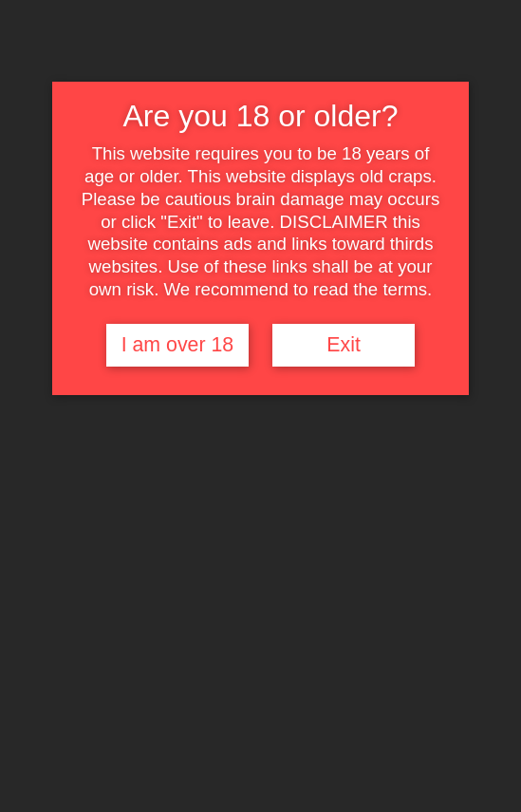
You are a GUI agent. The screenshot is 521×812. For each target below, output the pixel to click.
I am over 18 (178, 345)
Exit (344, 345)
